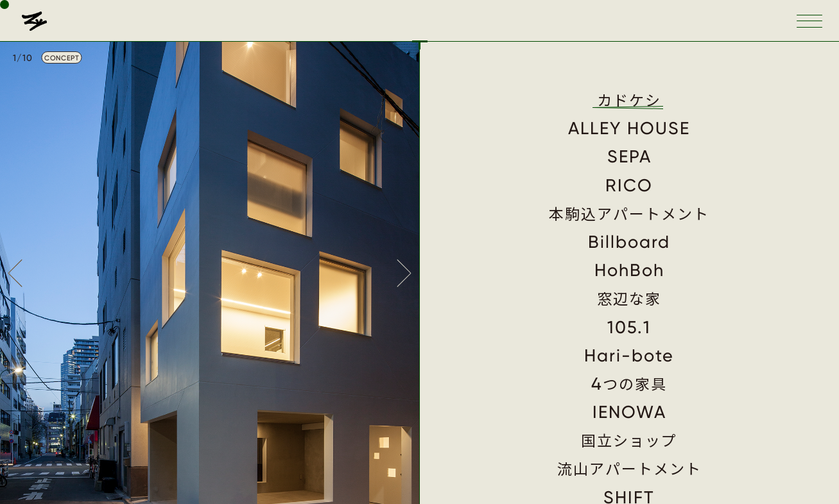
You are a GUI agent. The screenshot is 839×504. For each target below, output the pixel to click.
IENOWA (629, 412)
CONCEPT (62, 58)
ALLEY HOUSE (629, 128)
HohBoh (629, 270)
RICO (629, 186)
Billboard (629, 242)
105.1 (629, 327)
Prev (14, 273)
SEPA (629, 157)
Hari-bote (629, 356)
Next (405, 273)
